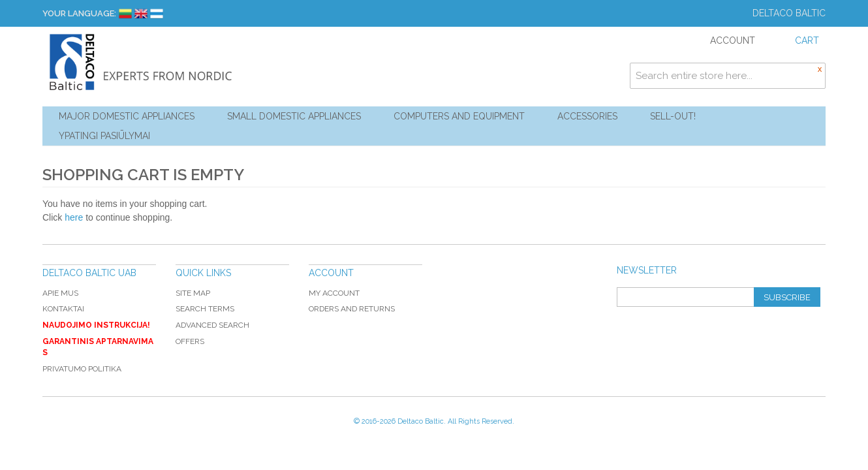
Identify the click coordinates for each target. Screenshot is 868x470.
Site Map (193, 293)
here (74, 217)
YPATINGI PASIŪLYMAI (104, 136)
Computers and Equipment (459, 116)
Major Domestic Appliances (127, 116)
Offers (190, 341)
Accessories (587, 116)
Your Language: (79, 13)
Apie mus (60, 293)
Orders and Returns (352, 309)
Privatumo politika (82, 369)
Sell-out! (673, 116)
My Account (334, 293)
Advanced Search (212, 325)
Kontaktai (63, 309)
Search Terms (205, 309)
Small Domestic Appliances (294, 116)
